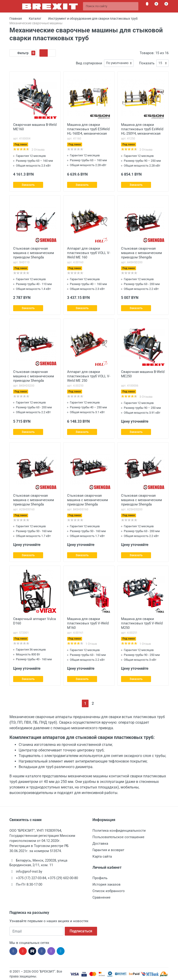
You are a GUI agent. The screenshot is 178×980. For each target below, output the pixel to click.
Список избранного (109, 891)
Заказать (28, 185)
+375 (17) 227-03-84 (31, 878)
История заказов (107, 884)
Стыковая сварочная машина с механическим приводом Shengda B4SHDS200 (34, 377)
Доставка (100, 844)
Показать (147, 63)
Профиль (100, 878)
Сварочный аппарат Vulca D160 (34, 621)
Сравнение (101, 897)
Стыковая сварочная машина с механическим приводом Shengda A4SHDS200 (141, 253)
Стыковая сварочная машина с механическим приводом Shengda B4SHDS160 (88, 500)
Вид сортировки (89, 63)
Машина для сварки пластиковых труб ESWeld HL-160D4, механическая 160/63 (88, 130)
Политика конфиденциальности (119, 831)
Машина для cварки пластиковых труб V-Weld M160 (88, 623)
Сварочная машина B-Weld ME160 (35, 127)
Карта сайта (102, 856)
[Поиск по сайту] (111, 6)
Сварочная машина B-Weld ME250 (143, 374)
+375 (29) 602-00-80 (63, 878)
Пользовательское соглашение (118, 837)
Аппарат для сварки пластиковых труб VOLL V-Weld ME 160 (89, 253)
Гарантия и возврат (108, 850)
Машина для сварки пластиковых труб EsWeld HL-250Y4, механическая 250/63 (142, 130)
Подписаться (81, 931)
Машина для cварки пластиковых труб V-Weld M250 (142, 623)
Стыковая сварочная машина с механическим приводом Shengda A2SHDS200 (141, 500)
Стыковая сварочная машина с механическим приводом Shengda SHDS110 (34, 253)
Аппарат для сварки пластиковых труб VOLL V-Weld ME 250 (89, 376)
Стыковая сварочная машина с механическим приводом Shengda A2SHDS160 (34, 500)
